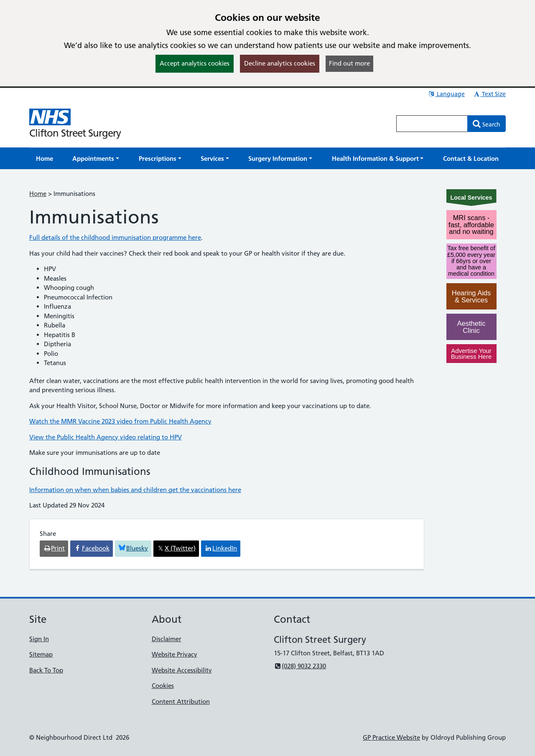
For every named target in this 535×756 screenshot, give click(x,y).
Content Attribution (181, 701)
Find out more (349, 63)
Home (38, 194)
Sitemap (41, 654)
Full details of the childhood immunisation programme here (115, 237)
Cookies (163, 686)
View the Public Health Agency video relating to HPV (106, 437)
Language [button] (446, 94)
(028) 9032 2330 (300, 666)
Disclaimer (167, 639)
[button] (96, 159)
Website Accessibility (182, 670)
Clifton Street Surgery (75, 133)
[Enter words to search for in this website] (432, 124)
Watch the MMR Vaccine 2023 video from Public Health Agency (120, 421)
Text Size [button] (489, 94)
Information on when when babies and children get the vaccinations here (135, 490)
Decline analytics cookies (280, 63)
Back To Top (46, 670)
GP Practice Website (391, 737)
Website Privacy (175, 654)
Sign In (39, 639)
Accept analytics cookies (195, 63)
